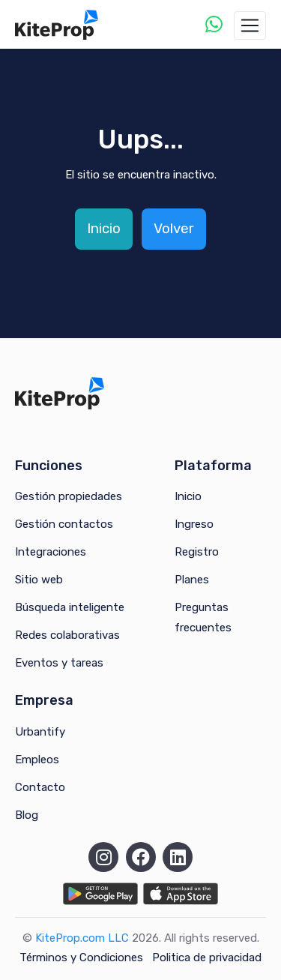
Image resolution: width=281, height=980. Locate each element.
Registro (197, 552)
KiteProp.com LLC (82, 938)
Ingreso (194, 524)
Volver (174, 228)
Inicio (104, 228)
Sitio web (39, 580)
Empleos (37, 760)
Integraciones (51, 552)
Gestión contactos (64, 524)
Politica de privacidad (207, 958)
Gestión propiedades (69, 496)
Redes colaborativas (67, 635)
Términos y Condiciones (81, 958)
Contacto (40, 787)
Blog (27, 815)
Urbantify (40, 732)
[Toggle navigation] (250, 25)
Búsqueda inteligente (70, 607)
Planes (192, 580)
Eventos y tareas (59, 663)
